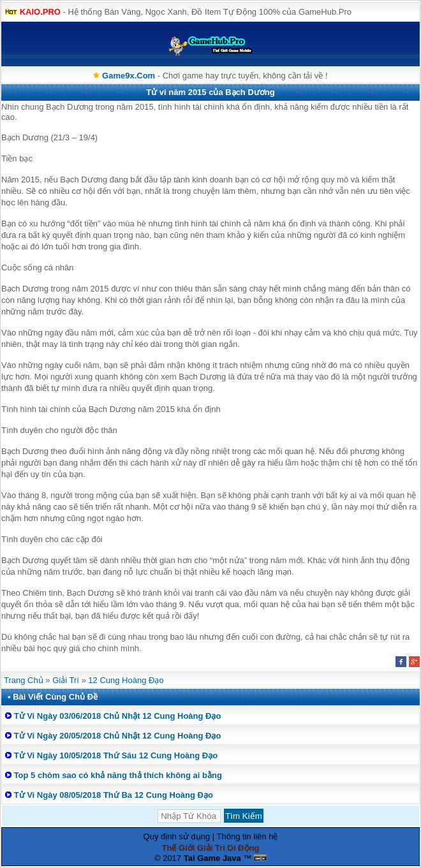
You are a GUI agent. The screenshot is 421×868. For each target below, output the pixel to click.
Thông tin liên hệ (247, 836)
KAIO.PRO (40, 12)
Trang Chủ (24, 680)
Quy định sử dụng (177, 836)
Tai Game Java (212, 858)
